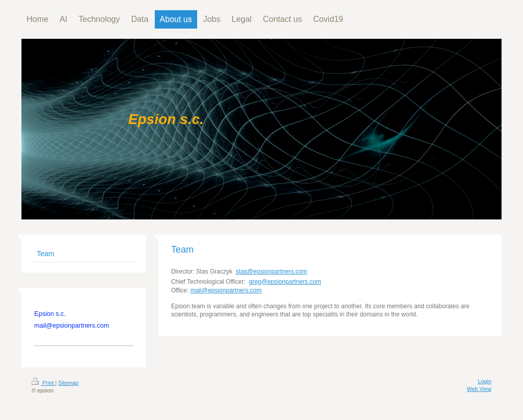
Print (43, 383)
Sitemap (68, 383)
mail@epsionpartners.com (226, 290)
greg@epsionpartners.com (285, 282)
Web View (479, 389)
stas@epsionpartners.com (272, 271)
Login (485, 381)
